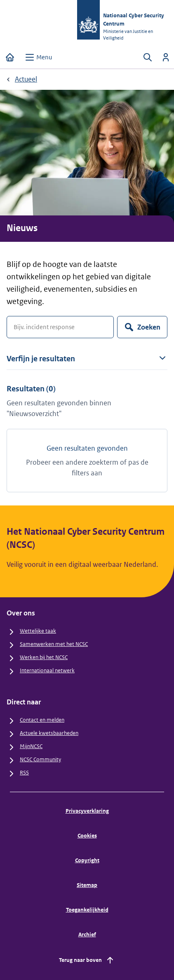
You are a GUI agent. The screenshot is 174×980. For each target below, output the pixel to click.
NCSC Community (40, 759)
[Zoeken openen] (148, 57)
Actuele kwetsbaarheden (49, 733)
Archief (87, 934)
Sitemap (87, 885)
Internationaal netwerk (47, 670)
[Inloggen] (166, 57)
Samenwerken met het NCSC (54, 644)
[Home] (10, 57)
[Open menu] (38, 57)
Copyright (87, 860)
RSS (24, 773)
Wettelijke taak (38, 631)
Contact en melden (42, 720)
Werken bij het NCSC (44, 657)
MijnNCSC (31, 746)
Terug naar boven (87, 960)
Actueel (26, 79)
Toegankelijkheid (87, 910)
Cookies (87, 836)
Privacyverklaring (87, 811)
